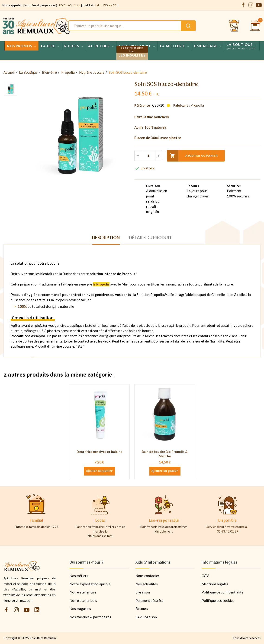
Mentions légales (215, 584)
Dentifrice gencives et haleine (99, 452)
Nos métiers (79, 576)
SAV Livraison (146, 617)
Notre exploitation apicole (90, 584)
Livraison (143, 592)
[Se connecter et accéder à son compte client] (234, 26)
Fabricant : (182, 105)
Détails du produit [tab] (150, 238)
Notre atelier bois (83, 600)
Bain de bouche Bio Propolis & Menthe (165, 454)
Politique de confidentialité (222, 592)
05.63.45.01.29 (70, 5)
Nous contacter (147, 576)
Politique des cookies (218, 600)
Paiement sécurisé (150, 600)
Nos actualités (147, 584)
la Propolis (101, 284)
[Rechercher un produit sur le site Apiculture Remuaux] (188, 26)
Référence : (143, 105)
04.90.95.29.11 (106, 5)
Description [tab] (106, 238)
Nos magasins (80, 609)
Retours (142, 609)
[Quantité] (148, 156)
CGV (205, 576)
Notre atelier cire (83, 592)
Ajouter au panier (192, 156)
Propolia (197, 105)
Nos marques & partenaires (90, 617)
